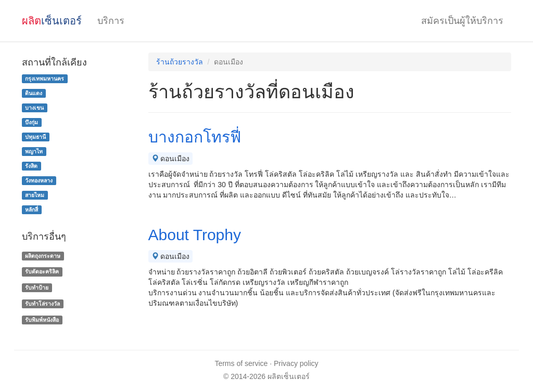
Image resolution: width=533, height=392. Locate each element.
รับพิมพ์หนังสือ (42, 320)
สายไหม (35, 195)
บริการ (111, 21)
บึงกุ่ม (31, 122)
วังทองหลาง (39, 180)
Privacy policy (296, 363)
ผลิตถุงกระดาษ (43, 256)
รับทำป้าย (37, 288)
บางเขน (34, 108)
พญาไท (34, 151)
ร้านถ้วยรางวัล (180, 62)
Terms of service (241, 363)
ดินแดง (34, 93)
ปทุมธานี (35, 137)
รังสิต (31, 166)
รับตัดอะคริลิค (42, 271)
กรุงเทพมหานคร (45, 79)
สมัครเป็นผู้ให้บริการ (462, 21)
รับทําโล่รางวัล (42, 304)
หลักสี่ (31, 210)
